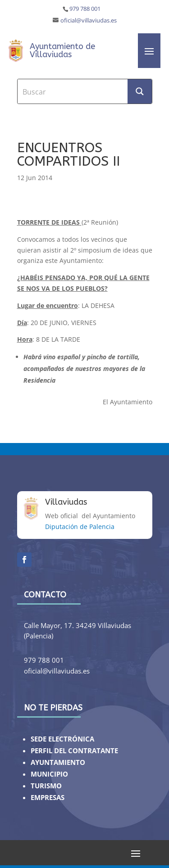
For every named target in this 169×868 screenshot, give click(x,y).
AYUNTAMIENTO (58, 762)
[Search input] (73, 91)
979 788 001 (85, 9)
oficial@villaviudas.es (89, 20)
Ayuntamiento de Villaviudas (62, 50)
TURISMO (46, 786)
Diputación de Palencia (80, 527)
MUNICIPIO (49, 774)
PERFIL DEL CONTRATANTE (74, 751)
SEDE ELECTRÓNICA (62, 739)
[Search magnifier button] (140, 91)
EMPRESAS (48, 798)
